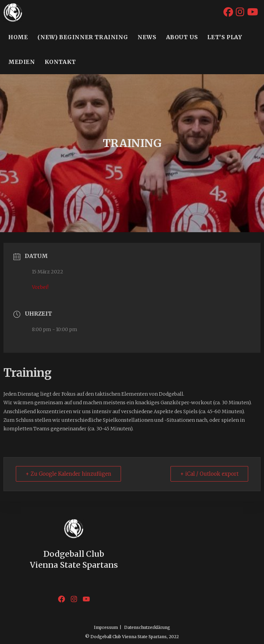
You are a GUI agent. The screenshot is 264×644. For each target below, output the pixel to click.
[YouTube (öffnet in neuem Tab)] (253, 12)
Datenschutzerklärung (147, 627)
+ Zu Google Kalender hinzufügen (69, 474)
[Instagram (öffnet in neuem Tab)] (240, 12)
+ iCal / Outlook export (209, 474)
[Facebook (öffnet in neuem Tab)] (228, 12)
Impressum (106, 627)
